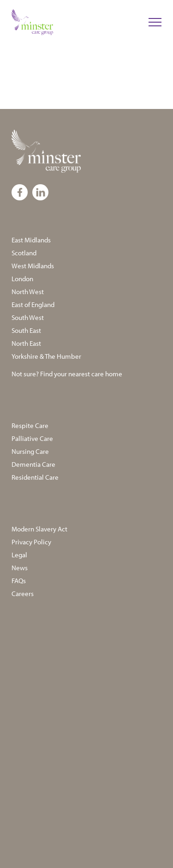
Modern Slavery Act (39, 529)
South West (28, 317)
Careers (23, 594)
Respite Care (30, 425)
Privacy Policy (31, 542)
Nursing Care (30, 451)
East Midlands (31, 240)
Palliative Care (32, 438)
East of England (33, 304)
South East (26, 330)
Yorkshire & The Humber (46, 356)
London (22, 279)
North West (28, 292)
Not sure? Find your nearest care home (67, 374)
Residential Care (35, 477)
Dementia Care (33, 464)
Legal (19, 555)
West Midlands (33, 266)
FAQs (19, 581)
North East (26, 343)
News (20, 568)
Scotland (24, 253)
